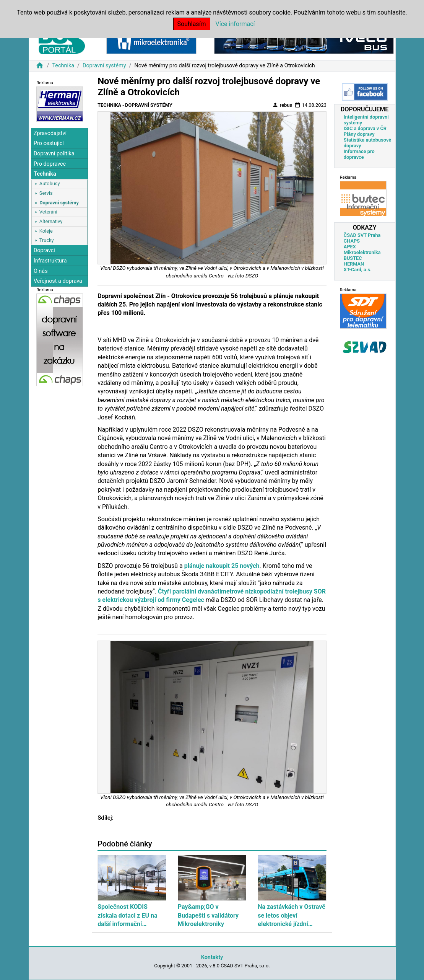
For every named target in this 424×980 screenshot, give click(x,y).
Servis (46, 193)
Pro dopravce (50, 164)
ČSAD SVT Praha (362, 235)
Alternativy (51, 221)
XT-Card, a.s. (358, 270)
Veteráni (48, 212)
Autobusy (50, 183)
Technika (63, 66)
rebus (282, 105)
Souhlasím (192, 24)
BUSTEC (353, 258)
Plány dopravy (359, 134)
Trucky (47, 240)
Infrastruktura (50, 261)
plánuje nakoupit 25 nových (222, 566)
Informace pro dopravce (359, 154)
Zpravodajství (50, 133)
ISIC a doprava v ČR (365, 128)
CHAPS (352, 241)
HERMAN (354, 264)
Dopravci (44, 250)
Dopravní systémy (104, 66)
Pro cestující (49, 143)
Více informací (235, 24)
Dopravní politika (54, 154)
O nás (41, 271)
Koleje (46, 231)
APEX (350, 247)
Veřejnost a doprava (58, 281)
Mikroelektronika (362, 252)
